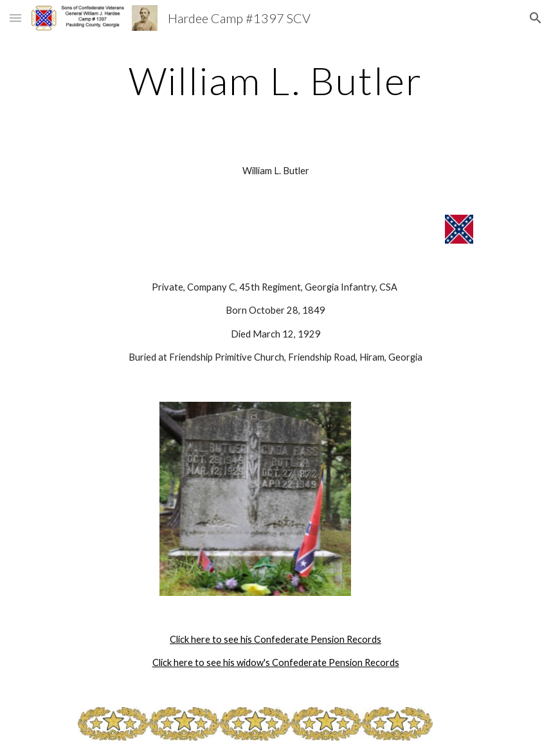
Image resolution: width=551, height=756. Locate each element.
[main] (275, 80)
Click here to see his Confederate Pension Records (275, 639)
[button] (15, 18)
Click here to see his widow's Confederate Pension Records (276, 662)
